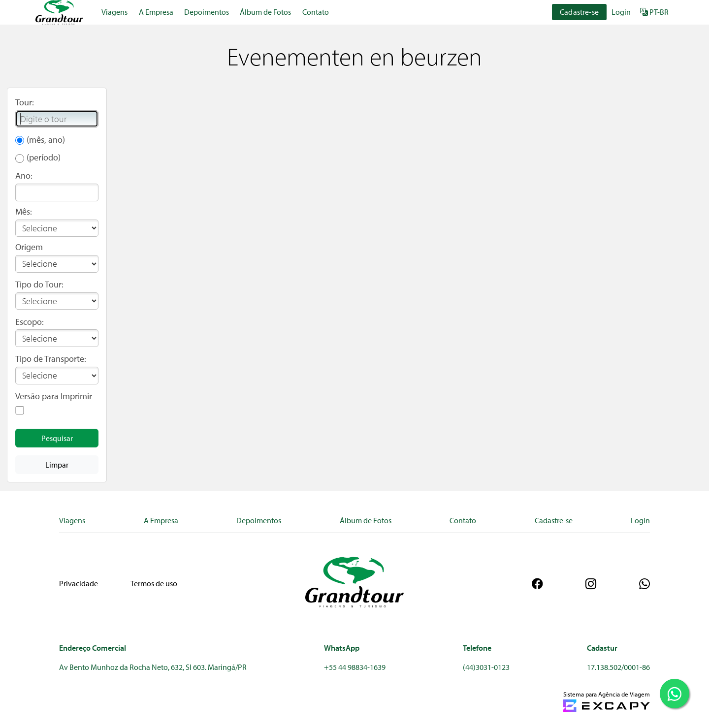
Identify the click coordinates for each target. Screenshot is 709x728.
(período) (44, 157)
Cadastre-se (579, 12)
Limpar (57, 465)
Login (621, 12)
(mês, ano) (46, 140)
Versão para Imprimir (54, 396)
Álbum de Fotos (265, 12)
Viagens (114, 12)
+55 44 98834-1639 (355, 667)
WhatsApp (342, 648)
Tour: (25, 102)
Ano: (24, 175)
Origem (29, 247)
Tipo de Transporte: (51, 359)
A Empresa (156, 12)
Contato (316, 12)
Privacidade (79, 583)
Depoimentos (207, 12)
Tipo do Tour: (39, 284)
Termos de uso (154, 583)
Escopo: (30, 322)
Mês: (24, 211)
